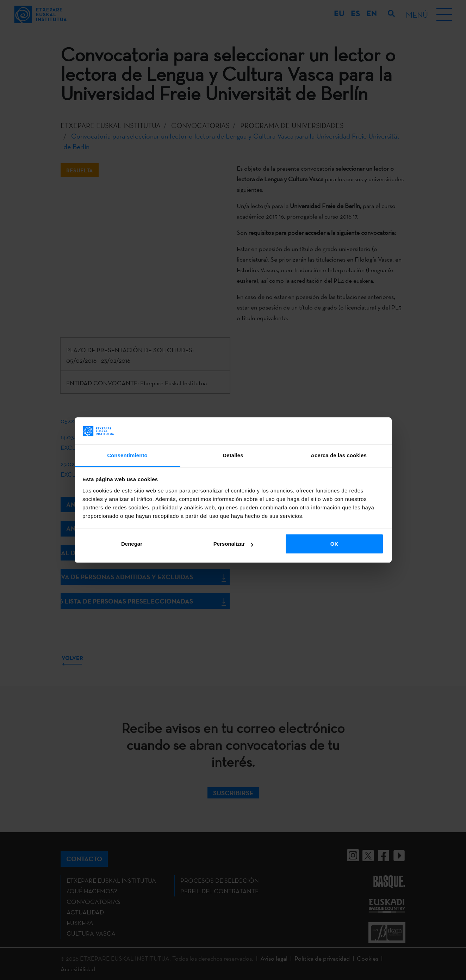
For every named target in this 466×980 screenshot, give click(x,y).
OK (334, 544)
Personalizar (233, 544)
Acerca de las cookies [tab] (339, 455)
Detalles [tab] (233, 455)
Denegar (132, 544)
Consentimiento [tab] (127, 455)
